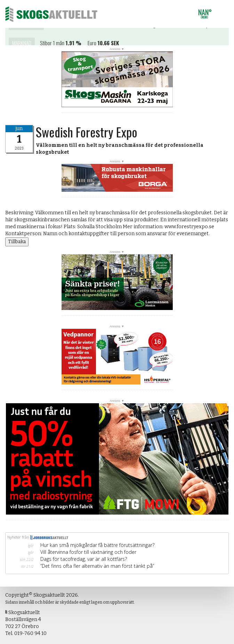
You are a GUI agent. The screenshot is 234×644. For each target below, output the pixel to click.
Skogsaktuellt (51, 14)
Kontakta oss (26, 29)
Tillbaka (17, 242)
